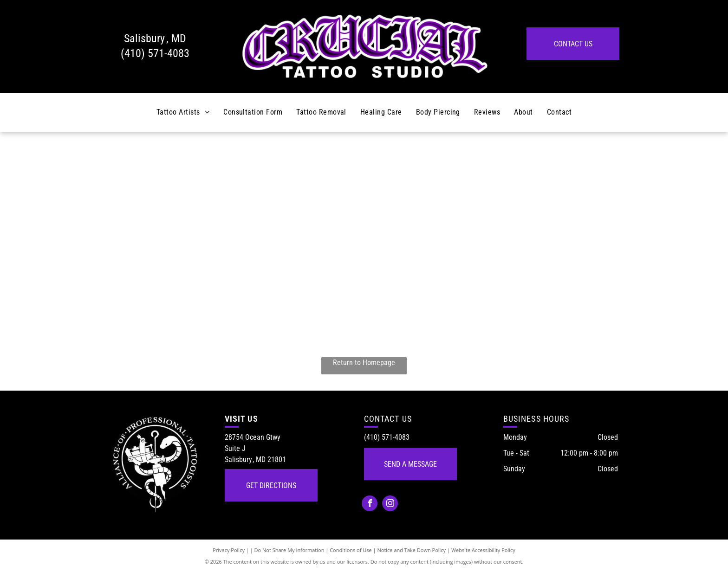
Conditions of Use (351, 550)
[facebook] (370, 505)
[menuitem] (183, 112)
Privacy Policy (229, 550)
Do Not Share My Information (289, 550)
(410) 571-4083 (155, 53)
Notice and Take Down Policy (412, 550)
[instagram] (390, 505)
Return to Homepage (364, 363)
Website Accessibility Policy (483, 550)
